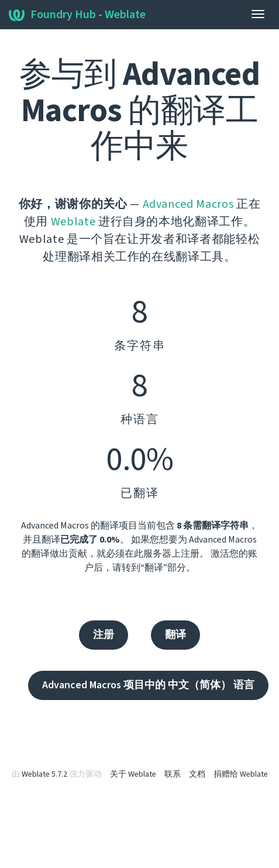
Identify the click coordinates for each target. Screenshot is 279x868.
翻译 (175, 635)
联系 (173, 774)
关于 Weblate (133, 774)
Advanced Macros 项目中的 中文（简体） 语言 (148, 685)
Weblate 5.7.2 (44, 774)
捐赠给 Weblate (241, 774)
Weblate (73, 222)
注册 (104, 635)
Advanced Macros (188, 204)
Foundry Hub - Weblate (77, 15)
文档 (197, 774)
